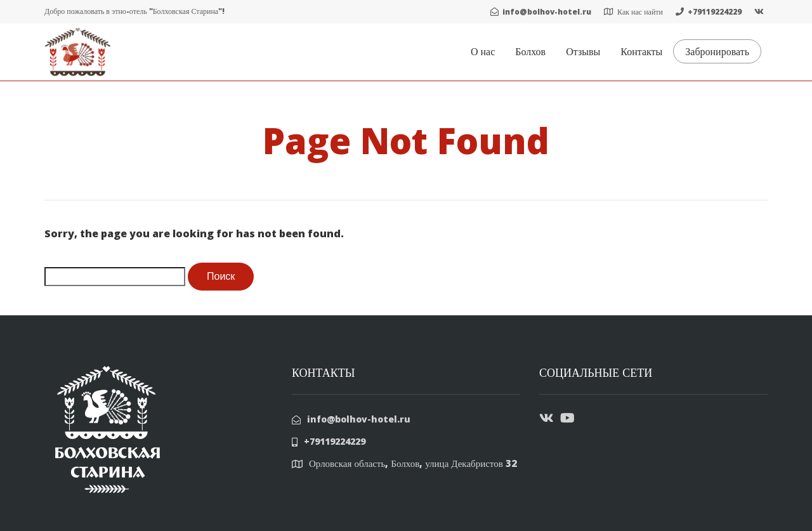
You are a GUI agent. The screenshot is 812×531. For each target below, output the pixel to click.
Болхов (530, 51)
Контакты (641, 51)
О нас (483, 51)
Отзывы (583, 51)
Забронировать (717, 51)
